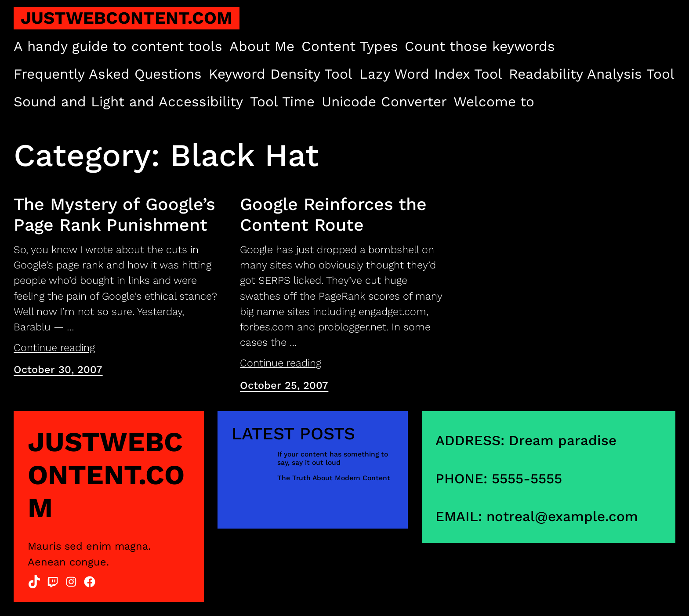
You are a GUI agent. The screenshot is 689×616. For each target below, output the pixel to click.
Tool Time (282, 102)
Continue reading (54, 348)
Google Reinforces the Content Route (333, 215)
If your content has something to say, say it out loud (333, 458)
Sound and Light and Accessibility (128, 102)
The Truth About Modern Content (334, 478)
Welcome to (494, 102)
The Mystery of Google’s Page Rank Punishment (114, 215)
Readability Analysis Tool (592, 74)
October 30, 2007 (58, 370)
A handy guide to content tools (118, 46)
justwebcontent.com (127, 18)
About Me (262, 46)
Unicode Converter (384, 102)
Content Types (350, 46)
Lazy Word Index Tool (431, 74)
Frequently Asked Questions (108, 74)
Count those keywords (480, 46)
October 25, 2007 (284, 385)
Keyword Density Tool (281, 74)
